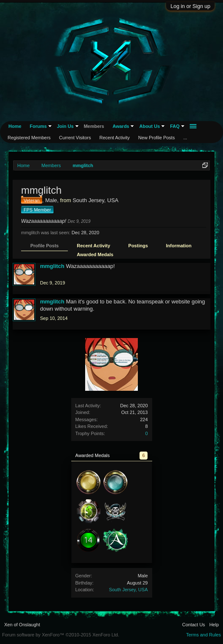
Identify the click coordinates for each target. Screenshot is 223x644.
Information (179, 246)
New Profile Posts (157, 138)
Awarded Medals (95, 254)
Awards (121, 126)
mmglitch (52, 266)
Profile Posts (44, 246)
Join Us (65, 126)
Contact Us (193, 625)
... (185, 138)
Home (15, 126)
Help (214, 625)
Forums (38, 126)
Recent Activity (93, 246)
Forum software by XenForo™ (61, 635)
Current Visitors (75, 138)
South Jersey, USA (128, 590)
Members (94, 126)
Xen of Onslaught (22, 625)
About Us (149, 126)
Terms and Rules (203, 635)
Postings (138, 246)
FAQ (175, 126)
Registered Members (29, 138)
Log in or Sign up (190, 6)
